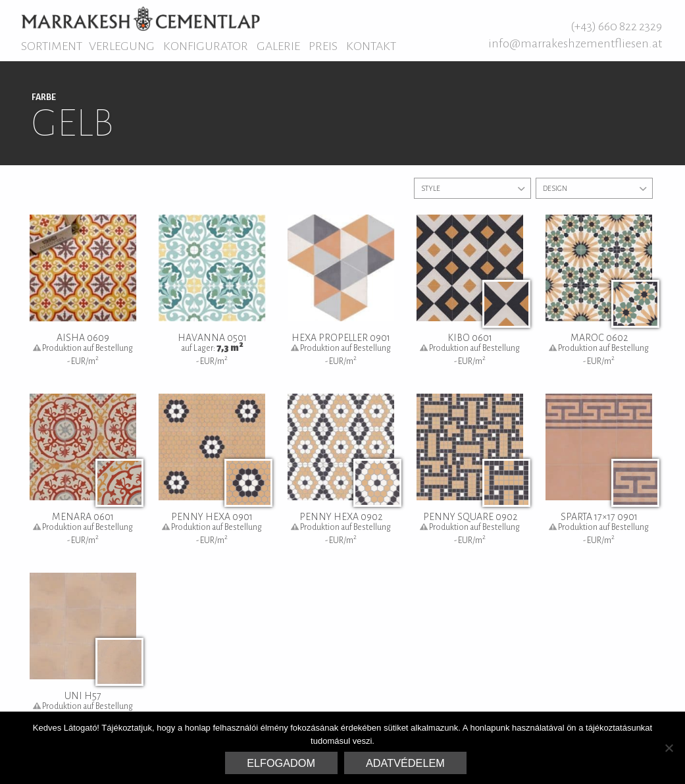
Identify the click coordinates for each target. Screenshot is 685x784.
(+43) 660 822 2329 (616, 26)
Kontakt (371, 46)
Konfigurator (206, 46)
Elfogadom (281, 763)
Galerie (278, 46)
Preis (323, 46)
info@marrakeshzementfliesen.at (575, 43)
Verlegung (122, 46)
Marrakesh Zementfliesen (140, 18)
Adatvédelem (405, 763)
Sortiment (52, 46)
